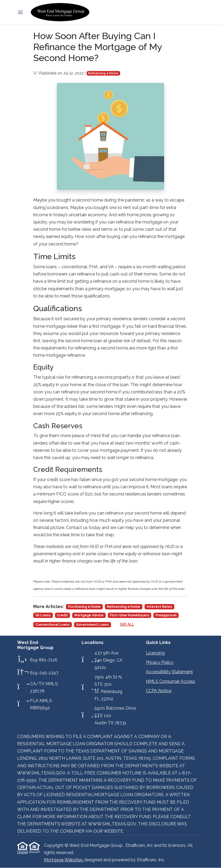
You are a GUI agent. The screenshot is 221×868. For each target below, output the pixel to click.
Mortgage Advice (89, 615)
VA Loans (43, 615)
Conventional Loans (53, 625)
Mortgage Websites (64, 860)
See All (127, 624)
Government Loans (92, 625)
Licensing (155, 653)
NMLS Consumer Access (171, 681)
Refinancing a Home (103, 73)
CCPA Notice (159, 691)
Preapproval (166, 615)
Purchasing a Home (84, 607)
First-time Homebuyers (130, 615)
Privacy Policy (160, 662)
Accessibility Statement (169, 672)
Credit (62, 615)
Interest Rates (159, 607)
